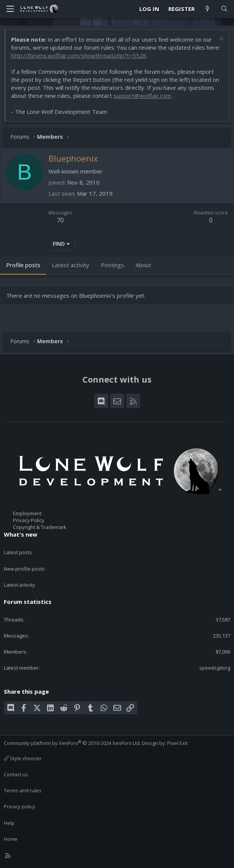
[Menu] (10, 9)
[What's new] (207, 9)
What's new (21, 534)
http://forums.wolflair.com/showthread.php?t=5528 (79, 55)
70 (60, 220)
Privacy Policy (29, 520)
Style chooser (23, 758)
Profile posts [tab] (23, 265)
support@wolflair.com (142, 96)
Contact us (16, 774)
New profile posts (24, 569)
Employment (27, 513)
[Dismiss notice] (220, 40)
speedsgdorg (215, 668)
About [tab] (143, 265)
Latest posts (18, 552)
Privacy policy (19, 806)
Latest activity (19, 585)
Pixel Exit (177, 743)
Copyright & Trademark (40, 527)
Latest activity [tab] (71, 265)
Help (9, 823)
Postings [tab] (112, 265)
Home (11, 839)
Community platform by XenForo (72, 743)
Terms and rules (23, 790)
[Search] (224, 9)
